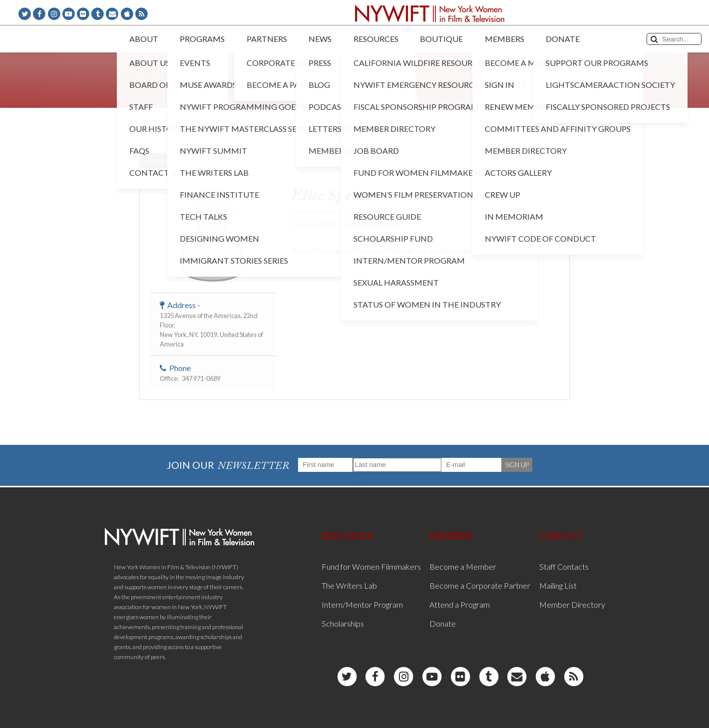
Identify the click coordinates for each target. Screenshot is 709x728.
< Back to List (165, 161)
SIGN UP (517, 465)
